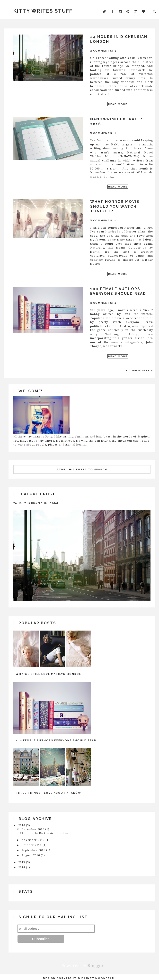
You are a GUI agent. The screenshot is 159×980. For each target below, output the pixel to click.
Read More (118, 104)
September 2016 (33, 850)
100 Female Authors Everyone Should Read (118, 291)
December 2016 (33, 829)
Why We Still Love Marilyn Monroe (49, 674)
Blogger (96, 966)
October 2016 (31, 845)
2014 (22, 868)
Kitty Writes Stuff (43, 11)
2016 (22, 825)
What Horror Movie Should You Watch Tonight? (115, 206)
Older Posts (140, 370)
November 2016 (33, 840)
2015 (22, 862)
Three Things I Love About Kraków (49, 793)
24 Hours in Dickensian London (36, 503)
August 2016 (31, 855)
